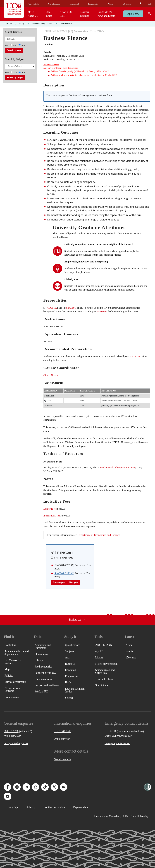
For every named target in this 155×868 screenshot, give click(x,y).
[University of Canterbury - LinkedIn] (26, 787)
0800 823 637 (125, 736)
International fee (52, 516)
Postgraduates (93, 4)
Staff (150, 4)
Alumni (111, 4)
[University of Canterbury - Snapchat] (36, 787)
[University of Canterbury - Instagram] (17, 787)
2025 (15, 45)
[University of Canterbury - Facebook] (7, 787)
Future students (33, 4)
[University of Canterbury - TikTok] (45, 787)
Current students (54, 4)
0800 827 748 (11, 731)
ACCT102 (52, 308)
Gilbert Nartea (51, 375)
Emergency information (117, 743)
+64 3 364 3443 (63, 731)
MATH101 (102, 312)
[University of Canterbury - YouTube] (7, 796)
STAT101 (71, 308)
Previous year (59, 582)
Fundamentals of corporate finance (117, 468)
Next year (74, 582)
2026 (23, 45)
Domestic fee (50, 509)
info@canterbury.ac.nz (16, 743)
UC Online (127, 4)
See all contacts (62, 759)
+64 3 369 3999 (12, 736)
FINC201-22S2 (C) (64, 573)
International (74, 4)
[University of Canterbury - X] (54, 787)
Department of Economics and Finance (99, 535)
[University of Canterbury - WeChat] (64, 787)
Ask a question (62, 739)
